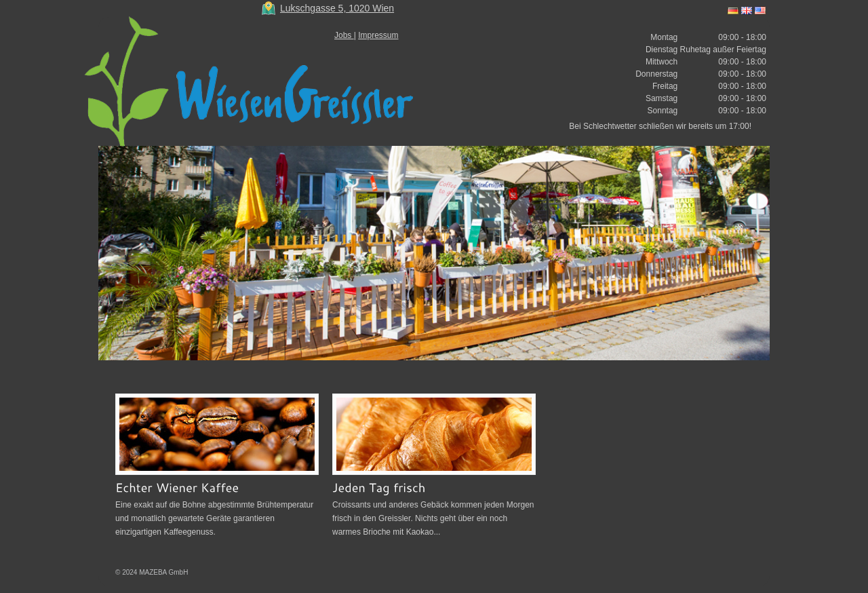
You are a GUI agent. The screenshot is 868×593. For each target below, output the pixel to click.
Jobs (344, 35)
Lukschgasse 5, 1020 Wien (337, 8)
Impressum (378, 35)
